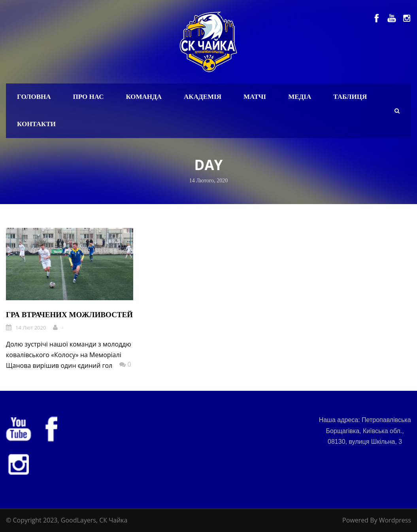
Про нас (89, 97)
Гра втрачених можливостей (69, 315)
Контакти (36, 124)
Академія (203, 97)
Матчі (255, 97)
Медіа (300, 97)
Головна (34, 97)
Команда (144, 97)
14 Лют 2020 (31, 328)
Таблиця (350, 97)
